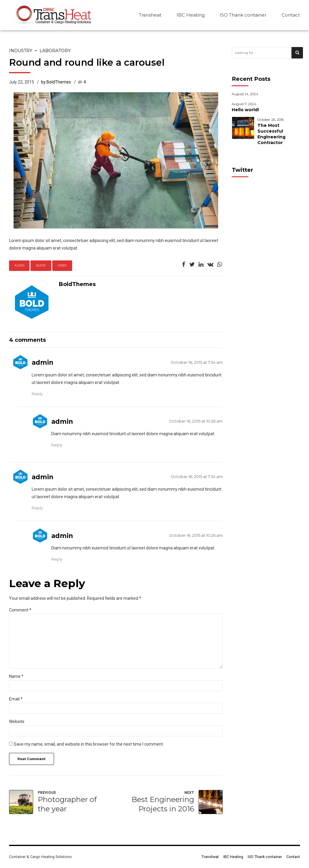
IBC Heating (191, 15)
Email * (16, 699)
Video (62, 265)
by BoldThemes (56, 82)
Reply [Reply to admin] (37, 394)
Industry (21, 51)
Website (17, 722)
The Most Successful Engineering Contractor (271, 134)
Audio (19, 265)
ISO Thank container (243, 15)
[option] (116, 160)
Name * (16, 676)
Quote (41, 265)
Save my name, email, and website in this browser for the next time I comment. (89, 744)
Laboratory (55, 51)
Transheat (150, 15)
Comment (20, 610)
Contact (291, 15)
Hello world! (245, 110)
